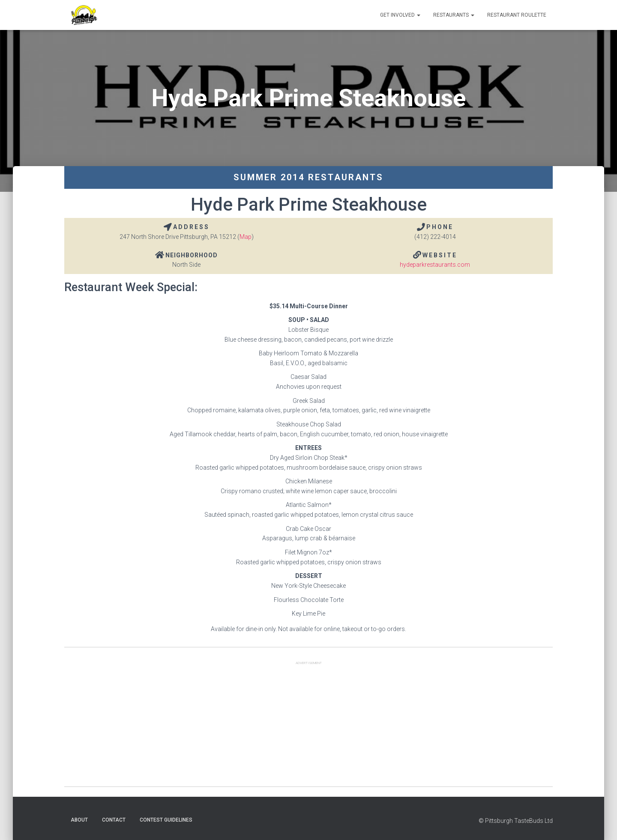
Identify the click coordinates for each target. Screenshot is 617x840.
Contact (114, 820)
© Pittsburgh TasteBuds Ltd (516, 821)
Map (246, 237)
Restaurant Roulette (517, 15)
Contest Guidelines (166, 820)
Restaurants (454, 15)
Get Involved (400, 15)
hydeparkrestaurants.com (435, 265)
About (79, 820)
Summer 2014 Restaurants (308, 177)
